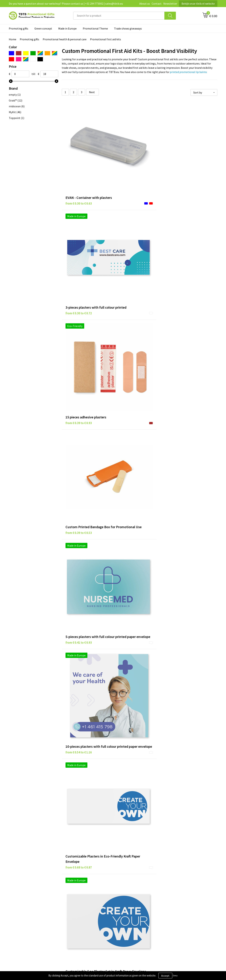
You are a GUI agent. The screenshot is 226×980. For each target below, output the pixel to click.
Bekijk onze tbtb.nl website (198, 4)
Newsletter (170, 4)
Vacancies (175, 888)
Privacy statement (129, 888)
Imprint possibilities (78, 899)
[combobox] (119, 16)
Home (13, 39)
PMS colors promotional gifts (83, 904)
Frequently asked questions (82, 882)
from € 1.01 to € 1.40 (130, 394)
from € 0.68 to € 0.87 (79, 318)
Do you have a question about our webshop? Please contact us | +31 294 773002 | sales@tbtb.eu (66, 4)
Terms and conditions (130, 899)
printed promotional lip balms (188, 72)
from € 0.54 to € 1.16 (182, 241)
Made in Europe (67, 28)
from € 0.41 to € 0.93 (130, 241)
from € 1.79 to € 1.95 (130, 616)
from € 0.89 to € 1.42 (79, 389)
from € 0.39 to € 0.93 (182, 160)
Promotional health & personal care (65, 39)
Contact (157, 4)
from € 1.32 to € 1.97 (182, 466)
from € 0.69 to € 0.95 (130, 313)
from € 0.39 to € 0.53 (79, 236)
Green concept (43, 28)
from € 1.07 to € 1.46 (182, 389)
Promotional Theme (95, 28)
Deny (175, 975)
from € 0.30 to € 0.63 (79, 165)
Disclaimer (124, 893)
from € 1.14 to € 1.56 (79, 460)
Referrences (176, 893)
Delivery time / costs (78, 888)
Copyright (124, 904)
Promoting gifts (19, 28)
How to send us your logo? (81, 909)
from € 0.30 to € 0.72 (130, 165)
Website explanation (78, 893)
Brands (122, 882)
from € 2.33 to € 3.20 (182, 616)
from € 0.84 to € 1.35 (182, 313)
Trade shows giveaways (128, 28)
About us (145, 4)
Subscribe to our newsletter (134, 909)
